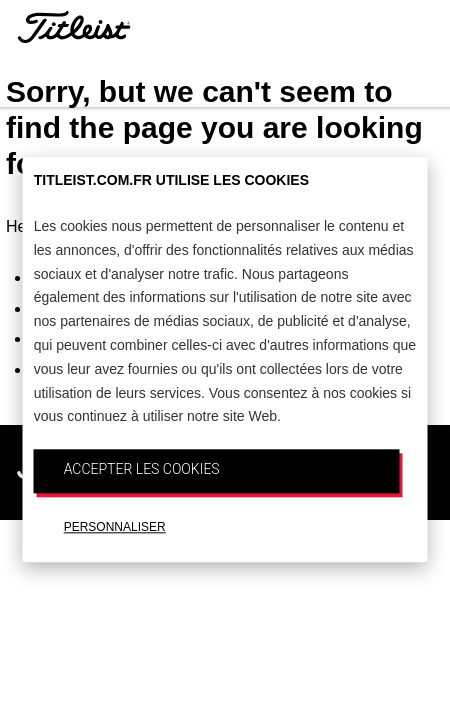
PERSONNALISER (115, 527)
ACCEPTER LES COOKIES (142, 469)
